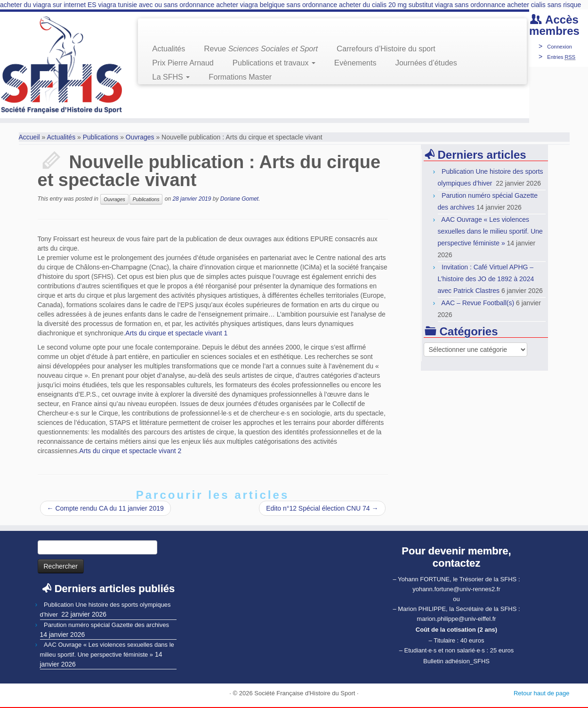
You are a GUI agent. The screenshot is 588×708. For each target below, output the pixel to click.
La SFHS (171, 77)
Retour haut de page (542, 693)
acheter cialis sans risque (544, 5)
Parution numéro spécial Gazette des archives (106, 625)
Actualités (169, 49)
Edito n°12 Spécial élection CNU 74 (322, 508)
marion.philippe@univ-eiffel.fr (456, 619)
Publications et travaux (274, 63)
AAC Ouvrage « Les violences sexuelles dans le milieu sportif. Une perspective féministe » (490, 231)
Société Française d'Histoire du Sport (305, 693)
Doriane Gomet (239, 199)
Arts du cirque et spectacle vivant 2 (130, 451)
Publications (101, 137)
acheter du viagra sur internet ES (48, 5)
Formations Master (240, 77)
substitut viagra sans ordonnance (457, 5)
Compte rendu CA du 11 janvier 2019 (105, 508)
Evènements (355, 63)
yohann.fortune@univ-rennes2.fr (456, 589)
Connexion (560, 47)
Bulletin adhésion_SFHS (456, 661)
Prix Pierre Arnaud (183, 63)
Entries (561, 57)
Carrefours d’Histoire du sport (386, 49)
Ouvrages (140, 137)
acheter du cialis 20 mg (373, 5)
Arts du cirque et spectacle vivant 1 (176, 333)
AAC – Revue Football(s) (478, 303)
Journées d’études (426, 63)
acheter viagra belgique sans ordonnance (277, 5)
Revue (261, 49)
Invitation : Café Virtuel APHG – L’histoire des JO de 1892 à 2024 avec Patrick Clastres (486, 279)
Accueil (29, 137)
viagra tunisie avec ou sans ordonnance (157, 5)
